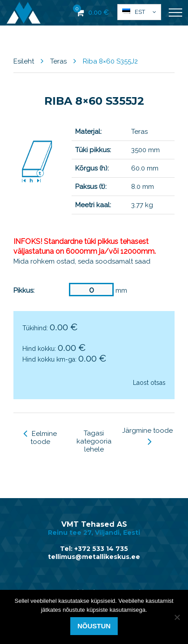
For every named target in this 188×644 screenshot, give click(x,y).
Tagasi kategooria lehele (94, 441)
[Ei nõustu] (177, 617)
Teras (58, 61)
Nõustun (94, 626)
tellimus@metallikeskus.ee (94, 557)
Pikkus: (24, 290)
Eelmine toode (40, 438)
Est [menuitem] (140, 12)
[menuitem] (139, 12)
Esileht (24, 61)
